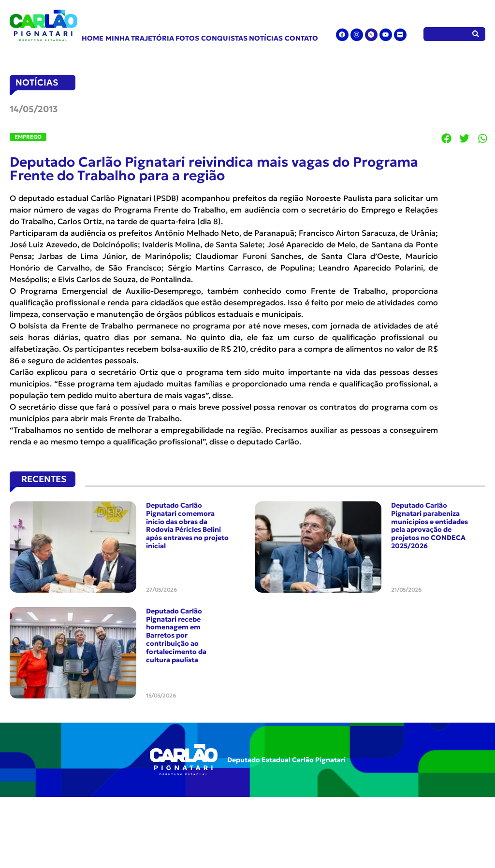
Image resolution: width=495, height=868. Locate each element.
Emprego (28, 137)
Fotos (187, 38)
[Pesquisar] (476, 34)
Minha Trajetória (140, 38)
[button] (447, 138)
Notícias (266, 38)
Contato (301, 38)
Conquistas (224, 38)
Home (93, 38)
